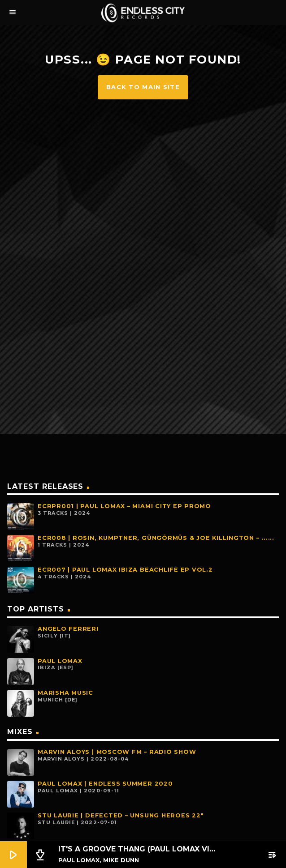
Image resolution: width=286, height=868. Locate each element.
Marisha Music (65, 693)
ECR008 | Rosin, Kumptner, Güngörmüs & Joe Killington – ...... (156, 538)
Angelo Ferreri (68, 629)
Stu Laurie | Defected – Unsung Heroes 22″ (121, 815)
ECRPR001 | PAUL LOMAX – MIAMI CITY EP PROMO (124, 506)
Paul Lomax (60, 661)
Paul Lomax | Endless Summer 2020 (105, 784)
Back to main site (143, 87)
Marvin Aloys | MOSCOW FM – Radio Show (117, 752)
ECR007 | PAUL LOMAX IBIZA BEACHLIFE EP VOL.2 (125, 570)
